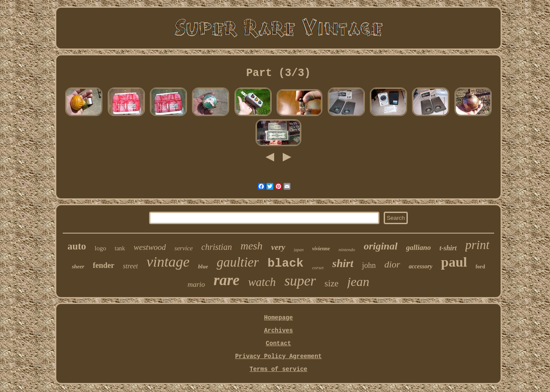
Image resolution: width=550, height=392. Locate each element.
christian (217, 247)
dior (392, 264)
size (332, 283)
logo (100, 248)
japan (299, 250)
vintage (168, 262)
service (183, 248)
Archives (278, 331)
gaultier (238, 262)
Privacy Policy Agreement (278, 356)
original (380, 246)
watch (262, 282)
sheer (78, 266)
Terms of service (278, 369)
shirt (343, 263)
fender (104, 265)
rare (226, 280)
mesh (252, 246)
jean (358, 281)
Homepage (278, 318)
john (369, 265)
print (477, 245)
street (130, 266)
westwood (150, 247)
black (285, 263)
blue (203, 266)
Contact (279, 343)
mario (196, 284)
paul (454, 262)
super (300, 281)
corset (318, 267)
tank (120, 248)
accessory (420, 266)
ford (480, 267)
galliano (419, 248)
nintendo (347, 249)
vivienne (321, 249)
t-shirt (448, 248)
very (278, 247)
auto (77, 246)
